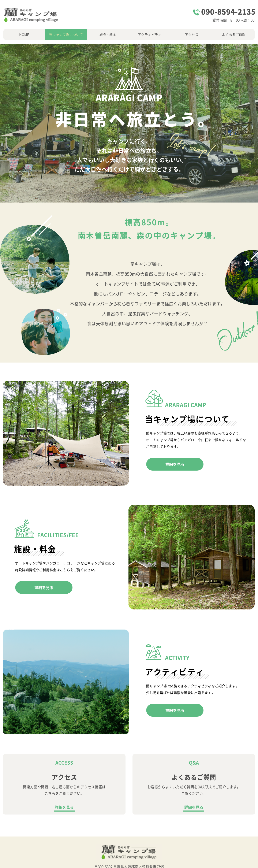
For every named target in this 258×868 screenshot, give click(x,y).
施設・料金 (108, 34)
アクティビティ (150, 34)
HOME (24, 34)
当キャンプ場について (66, 34)
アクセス (192, 34)
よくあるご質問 (234, 34)
